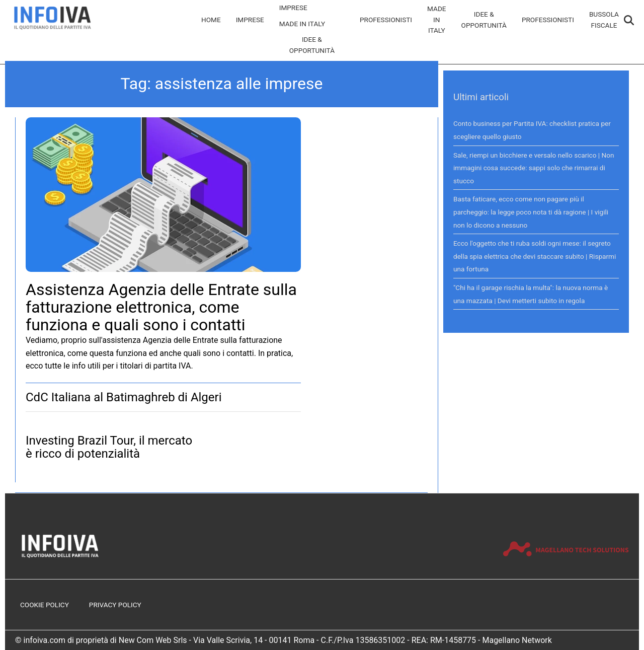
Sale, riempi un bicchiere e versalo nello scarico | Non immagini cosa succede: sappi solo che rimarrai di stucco (534, 168)
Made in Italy (302, 24)
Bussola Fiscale (604, 20)
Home (211, 20)
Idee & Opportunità (312, 45)
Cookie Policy (45, 605)
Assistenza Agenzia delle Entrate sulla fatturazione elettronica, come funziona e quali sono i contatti (161, 307)
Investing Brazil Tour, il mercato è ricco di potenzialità (109, 447)
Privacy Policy (115, 605)
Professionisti (386, 20)
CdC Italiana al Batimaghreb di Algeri (124, 397)
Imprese (250, 20)
